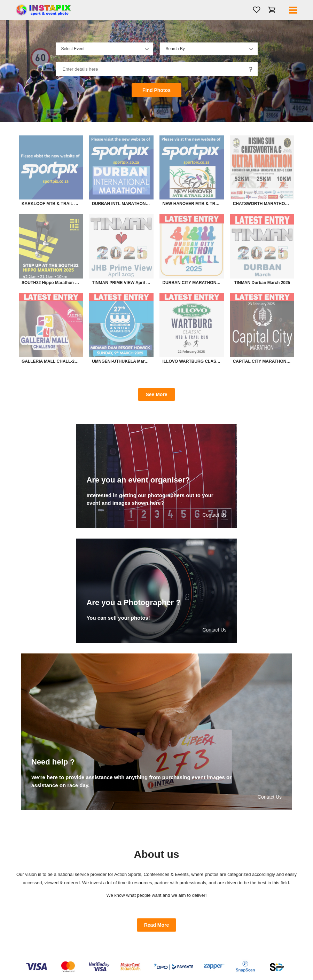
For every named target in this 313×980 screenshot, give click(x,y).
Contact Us (34, 932)
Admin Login (35, 939)
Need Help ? (176, 946)
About (29, 925)
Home (29, 918)
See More (156, 394)
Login (99, 918)
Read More (157, 810)
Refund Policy (177, 939)
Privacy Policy (177, 925)
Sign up (101, 925)
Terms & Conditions (182, 918)
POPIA (171, 932)
